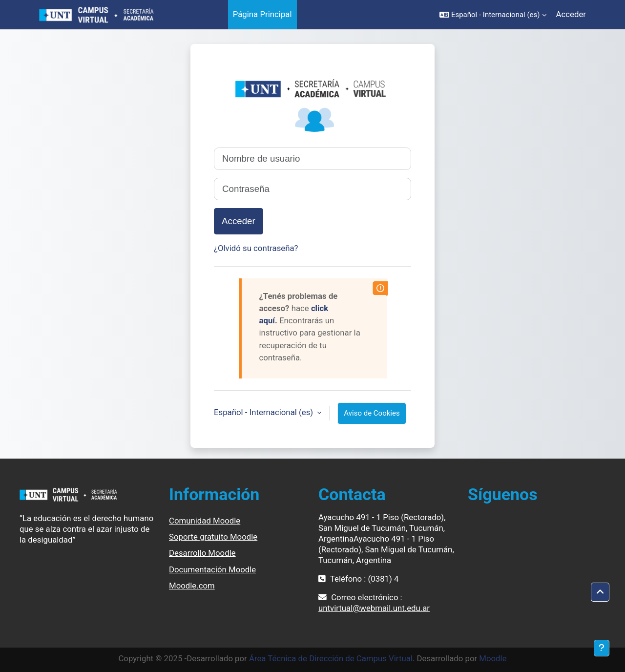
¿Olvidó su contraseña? (256, 248)
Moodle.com (192, 586)
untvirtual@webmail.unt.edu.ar (374, 608)
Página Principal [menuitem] (262, 14)
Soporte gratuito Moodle (213, 537)
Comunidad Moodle (205, 521)
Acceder (571, 14)
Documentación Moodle (212, 569)
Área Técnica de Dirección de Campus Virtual (331, 658)
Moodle (493, 658)
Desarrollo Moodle (202, 553)
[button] (493, 15)
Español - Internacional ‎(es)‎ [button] (264, 412)
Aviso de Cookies (372, 413)
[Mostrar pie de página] (602, 648)
